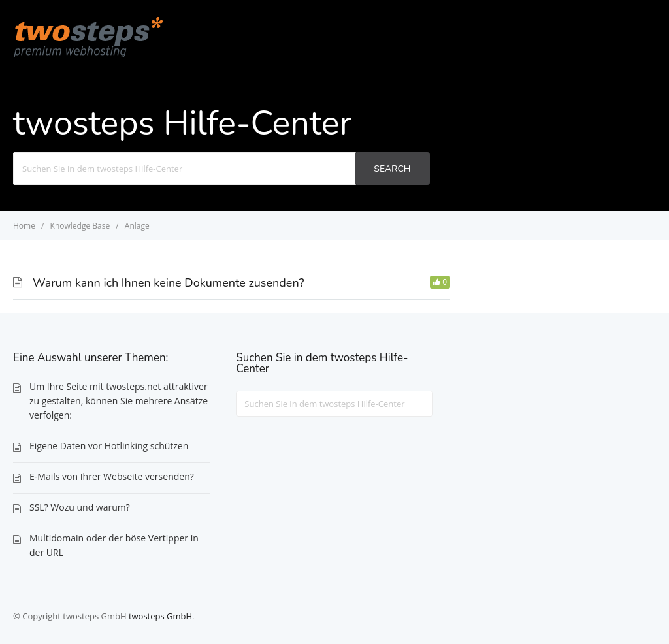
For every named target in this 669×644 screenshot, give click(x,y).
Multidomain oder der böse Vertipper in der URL (114, 545)
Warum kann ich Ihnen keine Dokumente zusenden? (168, 283)
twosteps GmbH (160, 616)
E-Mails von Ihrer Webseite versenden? (112, 476)
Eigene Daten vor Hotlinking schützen (109, 446)
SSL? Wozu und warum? (80, 507)
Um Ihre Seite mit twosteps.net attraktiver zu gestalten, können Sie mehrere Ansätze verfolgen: (119, 401)
